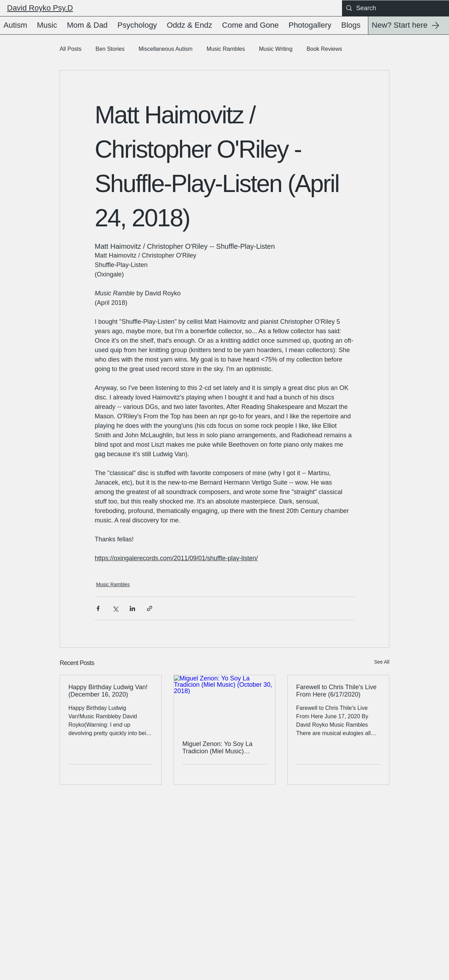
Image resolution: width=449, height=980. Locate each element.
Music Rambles (226, 49)
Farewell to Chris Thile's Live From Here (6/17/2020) (336, 691)
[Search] (395, 8)
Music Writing (276, 49)
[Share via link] (150, 608)
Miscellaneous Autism (166, 49)
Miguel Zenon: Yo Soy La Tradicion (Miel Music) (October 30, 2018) (217, 748)
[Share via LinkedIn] (132, 608)
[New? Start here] (408, 25)
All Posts (71, 49)
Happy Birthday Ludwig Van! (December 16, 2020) (108, 691)
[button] (17, 25)
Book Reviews (324, 49)
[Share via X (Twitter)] (115, 608)
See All (382, 662)
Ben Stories (110, 49)
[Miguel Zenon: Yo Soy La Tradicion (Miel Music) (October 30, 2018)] (225, 704)
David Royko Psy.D (40, 8)
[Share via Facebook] (98, 608)
